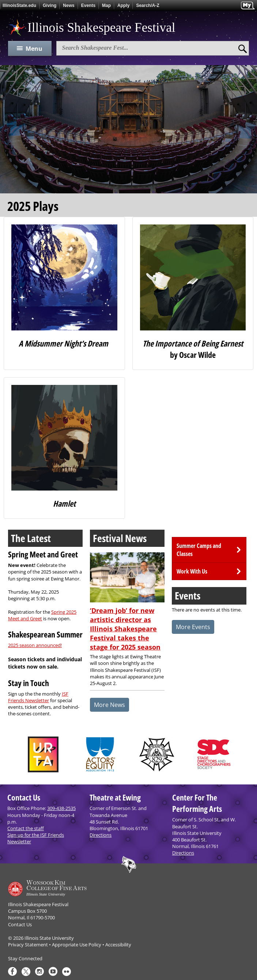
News (69, 5)
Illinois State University (49, 938)
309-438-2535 (61, 808)
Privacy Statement (28, 945)
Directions (101, 835)
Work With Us (192, 571)
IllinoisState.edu (19, 5)
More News (109, 705)
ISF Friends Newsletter (38, 697)
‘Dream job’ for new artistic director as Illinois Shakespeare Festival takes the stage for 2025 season (125, 629)
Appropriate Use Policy (77, 945)
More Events (193, 627)
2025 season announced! (35, 645)
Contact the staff (26, 828)
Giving (50, 5)
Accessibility (118, 945)
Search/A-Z (148, 5)
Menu (34, 49)
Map (106, 5)
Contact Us (20, 924)
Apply (123, 5)
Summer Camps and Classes (199, 550)
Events (88, 5)
